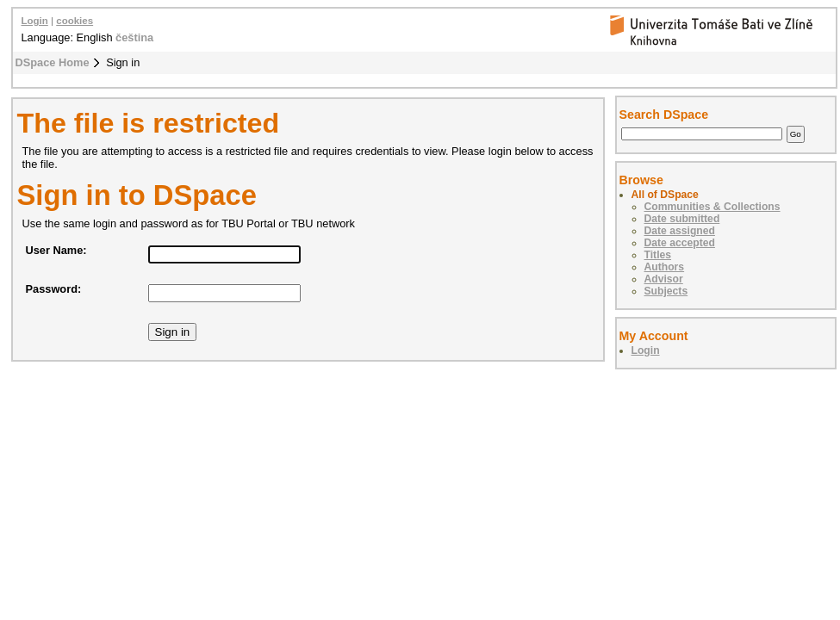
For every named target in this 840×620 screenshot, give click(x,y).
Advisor (664, 279)
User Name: (56, 250)
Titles (658, 255)
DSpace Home (53, 62)
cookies (75, 21)
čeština (134, 37)
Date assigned (680, 231)
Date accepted (680, 243)
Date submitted (682, 219)
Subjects (666, 291)
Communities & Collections (712, 207)
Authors (665, 267)
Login (35, 21)
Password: (54, 289)
